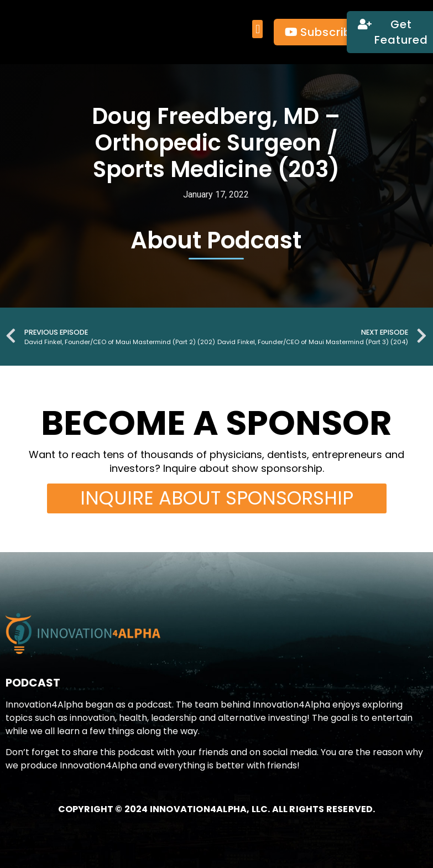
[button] (257, 30)
